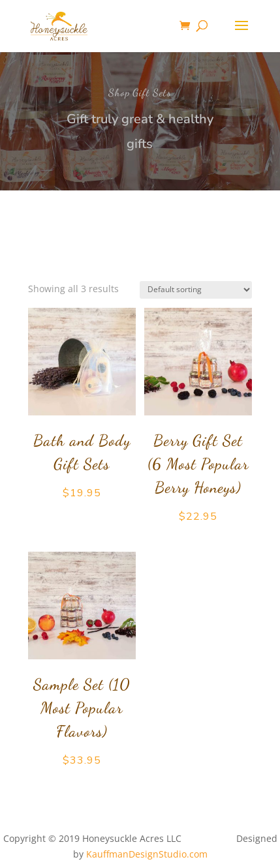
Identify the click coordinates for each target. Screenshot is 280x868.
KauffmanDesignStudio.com (147, 854)
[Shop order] (196, 290)
